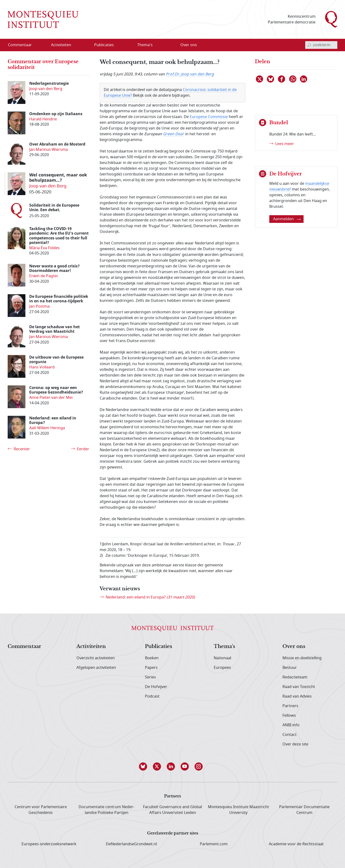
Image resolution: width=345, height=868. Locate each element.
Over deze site (295, 744)
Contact (290, 735)
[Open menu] (76, 45)
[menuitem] (23, 45)
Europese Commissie (209, 117)
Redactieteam (295, 677)
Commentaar (24, 647)
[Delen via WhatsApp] (293, 79)
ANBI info (291, 725)
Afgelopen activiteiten (96, 668)
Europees (222, 668)
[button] (145, 767)
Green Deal (173, 134)
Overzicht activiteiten (96, 658)
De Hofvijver (156, 687)
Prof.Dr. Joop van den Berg (190, 74)
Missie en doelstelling (302, 658)
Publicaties (158, 647)
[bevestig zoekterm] (309, 45)
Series (150, 677)
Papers (151, 668)
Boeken (152, 658)
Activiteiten (91, 647)
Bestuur (290, 668)
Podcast (152, 696)
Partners (290, 706)
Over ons (294, 647)
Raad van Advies (297, 696)
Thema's (224, 647)
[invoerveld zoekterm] (321, 45)
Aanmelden (287, 219)
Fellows (289, 716)
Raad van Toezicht (299, 687)
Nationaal (222, 658)
